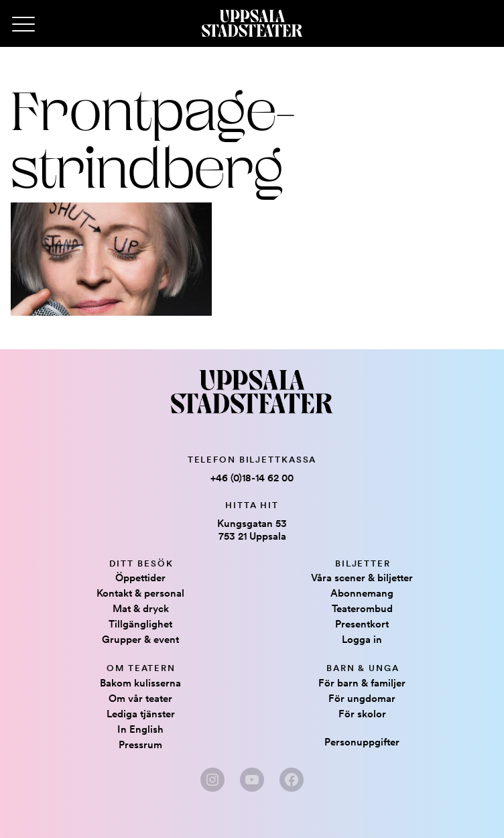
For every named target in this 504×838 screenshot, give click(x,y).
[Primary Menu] (23, 25)
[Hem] (252, 23)
